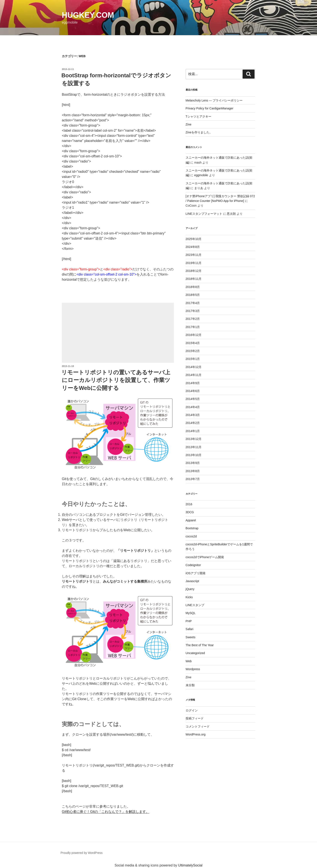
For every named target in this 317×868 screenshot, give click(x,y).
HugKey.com (88, 15)
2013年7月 (193, 479)
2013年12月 (194, 439)
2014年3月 (193, 415)
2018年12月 (194, 271)
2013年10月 (194, 455)
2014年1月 (193, 431)
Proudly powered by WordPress (82, 853)
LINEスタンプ (195, 605)
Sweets (191, 637)
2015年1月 (193, 359)
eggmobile (201, 175)
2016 (189, 504)
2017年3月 (193, 311)
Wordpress (193, 669)
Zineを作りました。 (199, 132)
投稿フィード (195, 718)
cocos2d (191, 536)
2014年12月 (194, 367)
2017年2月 (193, 319)
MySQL (191, 613)
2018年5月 (193, 295)
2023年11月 (194, 255)
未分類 (190, 685)
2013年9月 (193, 463)
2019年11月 (194, 263)
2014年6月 (193, 391)
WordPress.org (196, 734)
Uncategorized (195, 653)
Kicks (189, 597)
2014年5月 (193, 399)
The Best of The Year (200, 645)
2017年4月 (193, 303)
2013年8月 (193, 471)
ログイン (192, 710)
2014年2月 (193, 423)
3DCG (190, 512)
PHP (189, 621)
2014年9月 (193, 383)
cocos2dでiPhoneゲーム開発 (205, 557)
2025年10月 (194, 239)
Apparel (191, 520)
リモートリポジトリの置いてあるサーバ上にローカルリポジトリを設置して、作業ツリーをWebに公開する (116, 380)
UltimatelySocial (190, 865)
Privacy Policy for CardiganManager (210, 108)
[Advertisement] (118, 333)
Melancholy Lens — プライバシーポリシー (214, 100)
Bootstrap (192, 528)
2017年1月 (193, 327)
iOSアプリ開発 (196, 573)
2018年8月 (193, 287)
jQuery (190, 589)
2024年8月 (193, 247)
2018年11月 (194, 279)
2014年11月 (194, 375)
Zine (189, 124)
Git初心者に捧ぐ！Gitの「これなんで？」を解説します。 (106, 812)
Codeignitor (193, 565)
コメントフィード (198, 726)
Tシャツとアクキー (199, 116)
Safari (190, 629)
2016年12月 (194, 335)
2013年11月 (194, 447)
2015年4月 (193, 343)
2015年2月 (193, 351)
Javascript (192, 581)
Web (189, 661)
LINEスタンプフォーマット (204, 214)
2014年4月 (193, 407)
